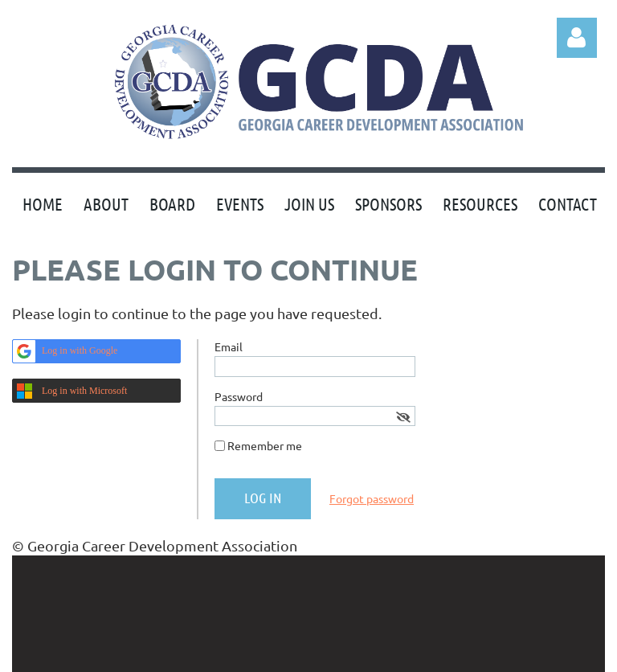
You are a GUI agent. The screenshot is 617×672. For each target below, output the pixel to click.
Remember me (265, 445)
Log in (577, 38)
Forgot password (372, 498)
